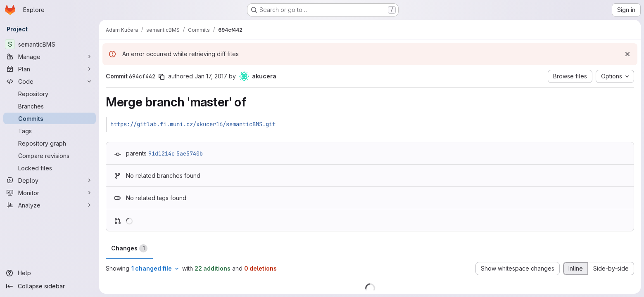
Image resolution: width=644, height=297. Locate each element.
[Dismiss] (627, 54)
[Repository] (50, 94)
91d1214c (162, 153)
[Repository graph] (50, 143)
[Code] (50, 81)
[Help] (50, 273)
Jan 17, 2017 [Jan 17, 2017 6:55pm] (211, 76)
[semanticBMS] (50, 44)
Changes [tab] (129, 248)
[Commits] (50, 118)
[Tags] (50, 131)
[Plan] (50, 69)
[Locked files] (50, 168)
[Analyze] (50, 205)
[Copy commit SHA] (162, 77)
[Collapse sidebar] (50, 286)
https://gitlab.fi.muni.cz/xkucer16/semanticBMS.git (193, 124)
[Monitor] (50, 193)
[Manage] (50, 57)
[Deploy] (50, 180)
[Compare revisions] (50, 156)
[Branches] (50, 106)
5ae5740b (190, 153)
